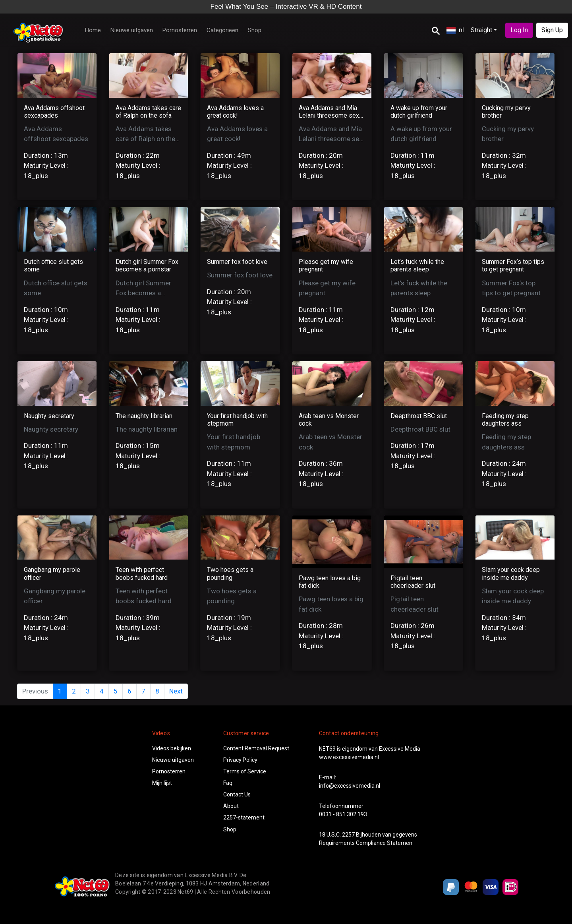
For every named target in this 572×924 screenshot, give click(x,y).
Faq (228, 783)
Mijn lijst (162, 783)
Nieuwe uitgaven (132, 30)
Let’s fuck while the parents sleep (417, 265)
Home (93, 30)
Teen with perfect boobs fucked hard (142, 573)
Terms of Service (245, 771)
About (231, 806)
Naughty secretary (49, 416)
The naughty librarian (144, 416)
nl (455, 30)
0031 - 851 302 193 (343, 814)
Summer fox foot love (237, 262)
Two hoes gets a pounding (230, 573)
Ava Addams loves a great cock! (235, 112)
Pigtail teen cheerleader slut (413, 582)
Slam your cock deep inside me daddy (511, 573)
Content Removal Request (256, 748)
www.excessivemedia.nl (349, 757)
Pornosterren (180, 30)
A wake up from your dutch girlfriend (419, 112)
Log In (519, 30)
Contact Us (237, 794)
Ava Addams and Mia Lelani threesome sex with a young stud (329, 115)
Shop (255, 30)
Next (176, 691)
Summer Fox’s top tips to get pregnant (513, 265)
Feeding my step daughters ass (505, 420)
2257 (348, 835)
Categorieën (222, 30)
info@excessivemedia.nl (350, 786)
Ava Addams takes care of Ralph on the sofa (148, 112)
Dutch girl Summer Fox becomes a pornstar (147, 265)
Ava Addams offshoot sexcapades (54, 112)
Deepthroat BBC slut (419, 416)
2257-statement (244, 817)
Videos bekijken (172, 748)
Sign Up (552, 30)
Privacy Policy (240, 760)
